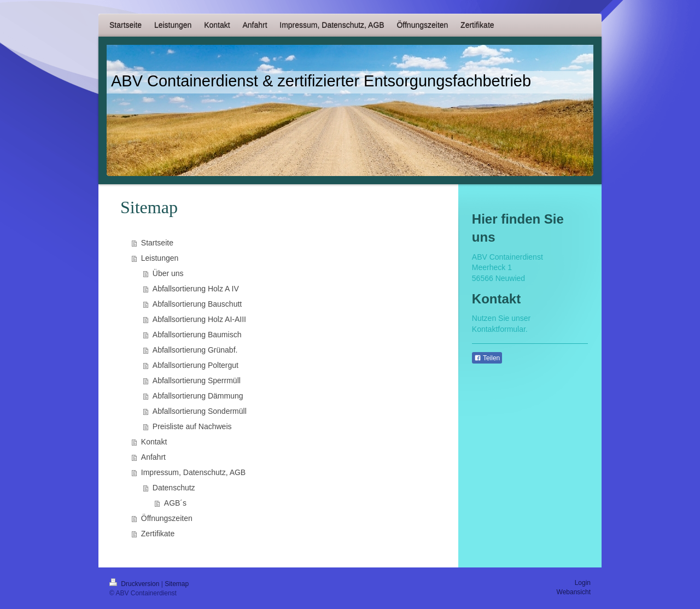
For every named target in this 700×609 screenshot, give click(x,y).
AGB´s (175, 503)
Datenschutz (174, 488)
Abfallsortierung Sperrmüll (197, 380)
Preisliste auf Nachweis (192, 426)
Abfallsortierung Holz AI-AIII (199, 319)
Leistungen (160, 258)
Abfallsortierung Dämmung (198, 396)
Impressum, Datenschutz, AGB (193, 472)
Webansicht (574, 592)
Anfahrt (153, 457)
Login (583, 583)
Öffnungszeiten (167, 518)
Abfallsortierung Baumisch (197, 335)
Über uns (168, 273)
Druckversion (135, 584)
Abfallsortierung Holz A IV (196, 289)
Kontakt (154, 442)
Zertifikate (158, 534)
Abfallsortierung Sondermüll (200, 411)
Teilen (487, 358)
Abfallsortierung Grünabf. (195, 350)
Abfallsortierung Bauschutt (197, 304)
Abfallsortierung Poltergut (196, 365)
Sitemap (177, 584)
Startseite (157, 243)
